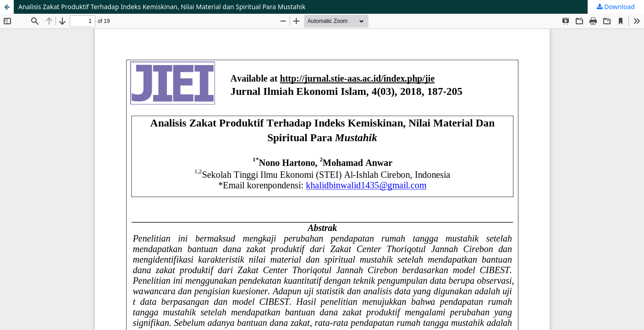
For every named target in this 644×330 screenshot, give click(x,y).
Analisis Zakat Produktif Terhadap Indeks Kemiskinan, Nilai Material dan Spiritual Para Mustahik (162, 7)
